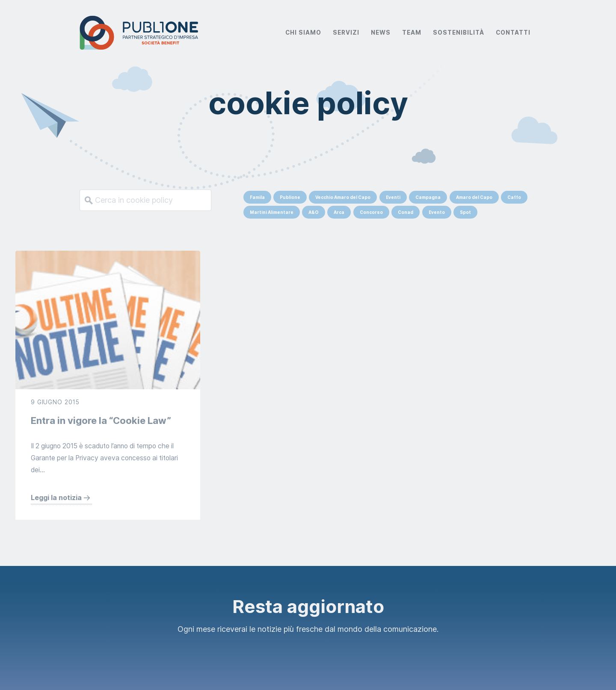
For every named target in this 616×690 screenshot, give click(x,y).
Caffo (514, 197)
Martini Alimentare (272, 212)
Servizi (346, 33)
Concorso (371, 212)
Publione (290, 197)
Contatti (513, 33)
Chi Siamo (303, 33)
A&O (314, 212)
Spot (465, 212)
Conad (406, 212)
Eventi (393, 197)
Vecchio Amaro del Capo (343, 197)
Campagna (428, 197)
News (381, 33)
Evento (437, 212)
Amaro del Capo (474, 197)
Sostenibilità (459, 33)
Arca (339, 212)
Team (412, 33)
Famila (257, 197)
